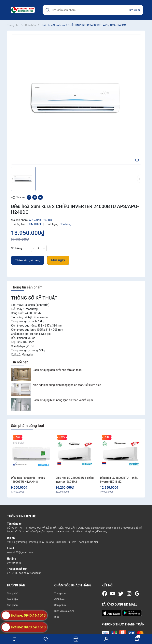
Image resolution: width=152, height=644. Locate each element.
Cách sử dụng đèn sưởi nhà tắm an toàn (57, 370)
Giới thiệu (12, 599)
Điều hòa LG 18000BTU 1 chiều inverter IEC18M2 (119, 480)
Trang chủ (13, 593)
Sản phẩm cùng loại (28, 426)
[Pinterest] (35, 197)
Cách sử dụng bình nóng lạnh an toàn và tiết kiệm (63, 400)
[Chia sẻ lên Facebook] (29, 197)
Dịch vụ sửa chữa (64, 611)
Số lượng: (17, 248)
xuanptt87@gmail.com (20, 552)
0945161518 (14, 563)
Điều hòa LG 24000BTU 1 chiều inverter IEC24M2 (75, 480)
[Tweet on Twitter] (40, 197)
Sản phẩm (13, 605)
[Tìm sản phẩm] (93, 10)
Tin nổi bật (19, 362)
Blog (57, 617)
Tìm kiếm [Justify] (134, 10)
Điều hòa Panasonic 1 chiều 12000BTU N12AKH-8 (28, 480)
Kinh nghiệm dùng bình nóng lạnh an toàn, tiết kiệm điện (67, 385)
